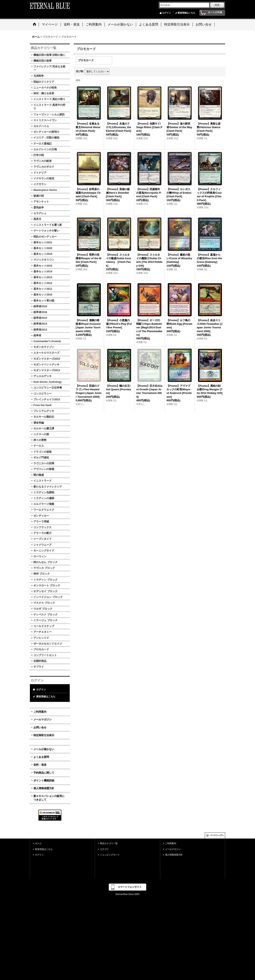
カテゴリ (104, 849)
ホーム (38, 843)
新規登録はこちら (186, 13)
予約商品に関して (44, 773)
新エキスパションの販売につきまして (49, 798)
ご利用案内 (40, 712)
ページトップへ (217, 835)
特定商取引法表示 (44, 735)
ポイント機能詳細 (44, 780)
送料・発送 (40, 765)
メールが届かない (44, 749)
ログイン (167, 13)
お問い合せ (40, 727)
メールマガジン (43, 720)
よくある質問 (41, 757)
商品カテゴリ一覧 (109, 843)
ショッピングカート (110, 855)
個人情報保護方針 (44, 788)
